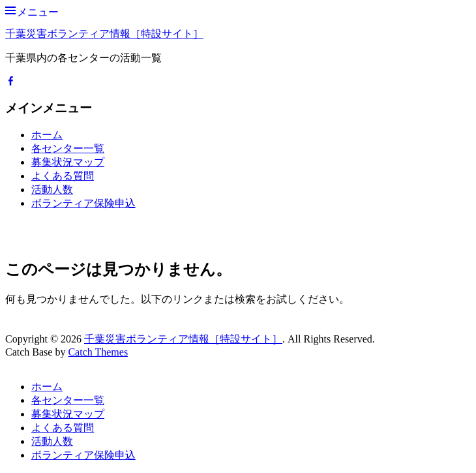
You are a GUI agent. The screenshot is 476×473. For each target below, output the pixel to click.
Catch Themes (98, 352)
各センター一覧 (68, 148)
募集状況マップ (68, 162)
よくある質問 (63, 176)
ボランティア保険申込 (83, 203)
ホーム (47, 135)
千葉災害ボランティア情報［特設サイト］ (104, 34)
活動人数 (52, 190)
